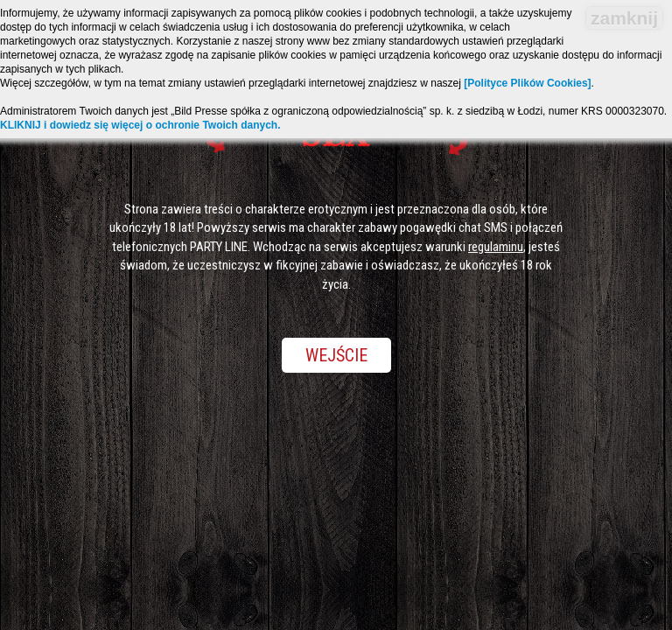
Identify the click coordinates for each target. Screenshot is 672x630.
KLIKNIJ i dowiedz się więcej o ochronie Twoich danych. (140, 125)
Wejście (336, 355)
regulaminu (496, 247)
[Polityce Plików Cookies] (527, 83)
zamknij (624, 18)
